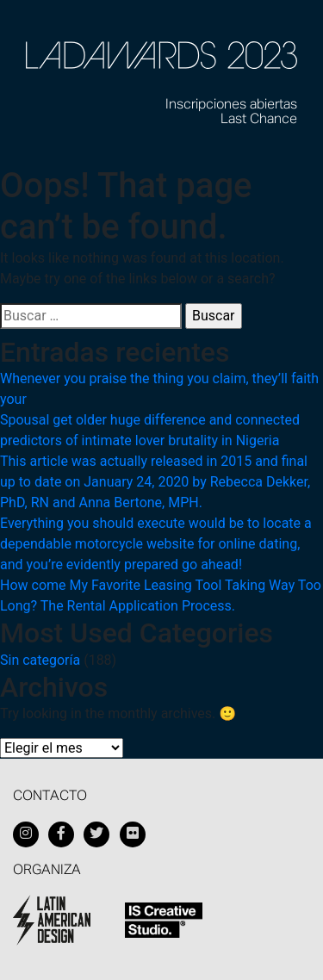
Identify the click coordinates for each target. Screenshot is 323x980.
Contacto (50, 797)
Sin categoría (40, 660)
